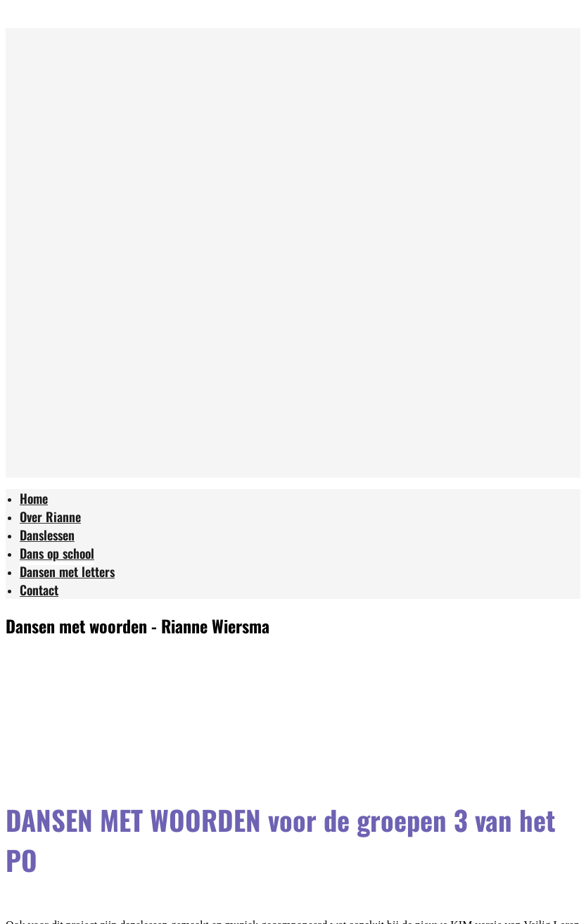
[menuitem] (34, 500)
